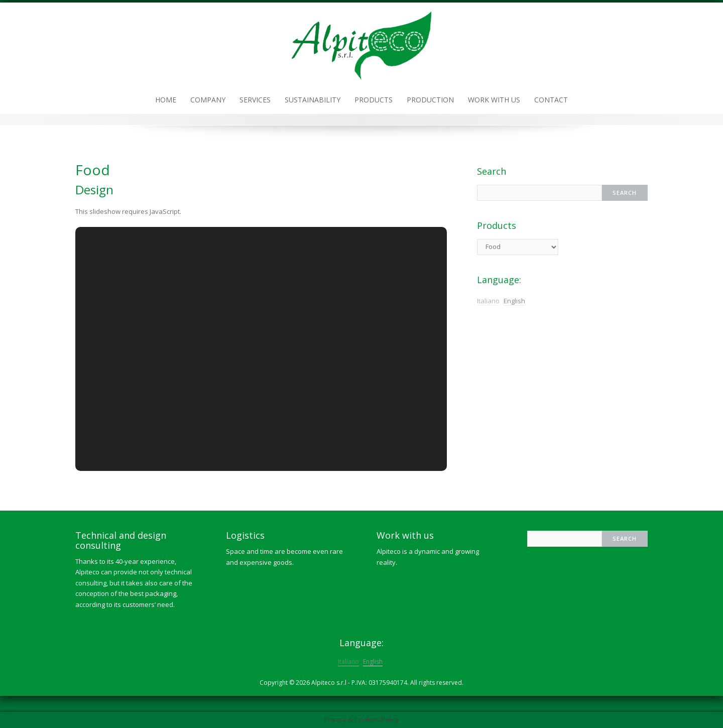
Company (208, 100)
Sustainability (313, 100)
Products (374, 100)
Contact (551, 100)
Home (166, 100)
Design (94, 190)
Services (255, 100)
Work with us (494, 100)
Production (430, 100)
